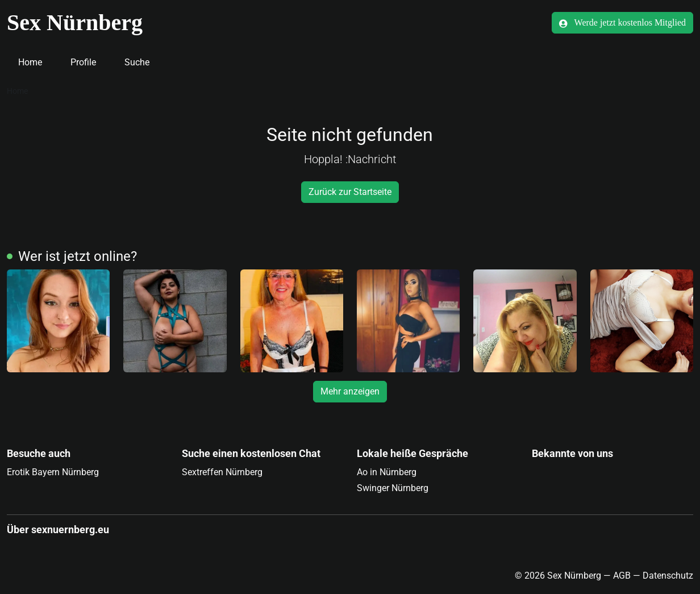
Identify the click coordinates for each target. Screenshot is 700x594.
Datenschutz (668, 576)
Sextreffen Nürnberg (222, 472)
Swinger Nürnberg (393, 488)
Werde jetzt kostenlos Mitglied (622, 23)
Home (30, 62)
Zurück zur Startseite (350, 192)
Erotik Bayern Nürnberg (53, 472)
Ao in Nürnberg (387, 472)
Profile (83, 62)
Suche (137, 62)
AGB (622, 576)
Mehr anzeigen (350, 391)
